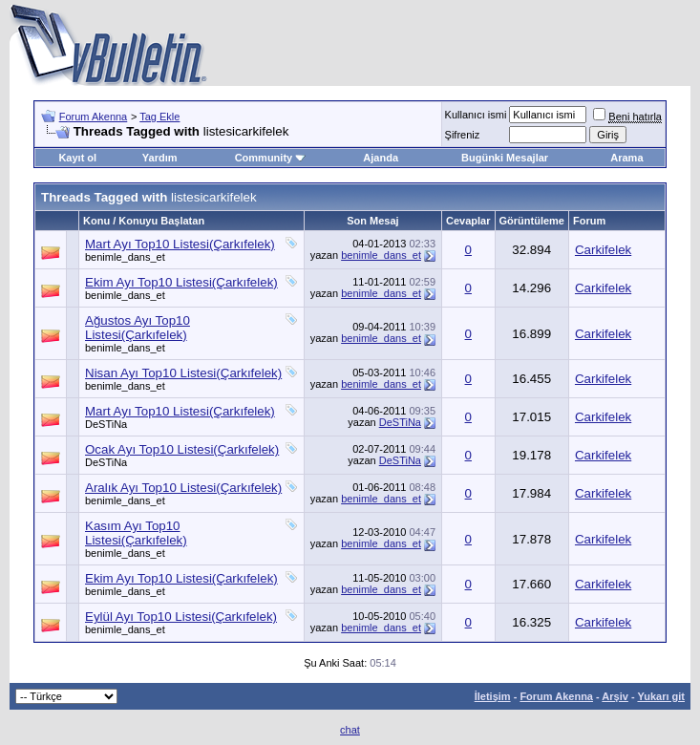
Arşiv (615, 696)
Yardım (160, 158)
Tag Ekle (159, 117)
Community (271, 158)
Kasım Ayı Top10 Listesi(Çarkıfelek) (136, 533)
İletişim (493, 696)
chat (350, 730)
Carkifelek (603, 250)
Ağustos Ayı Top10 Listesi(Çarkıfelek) (138, 328)
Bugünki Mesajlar (505, 158)
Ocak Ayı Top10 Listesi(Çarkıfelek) (182, 449)
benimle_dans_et (125, 257)
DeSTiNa (106, 424)
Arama (626, 158)
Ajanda (381, 158)
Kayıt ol (77, 158)
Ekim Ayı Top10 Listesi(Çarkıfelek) (181, 282)
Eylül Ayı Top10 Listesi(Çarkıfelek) (181, 617)
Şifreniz (463, 135)
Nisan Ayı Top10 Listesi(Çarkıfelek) (183, 373)
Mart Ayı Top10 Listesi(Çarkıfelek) (180, 244)
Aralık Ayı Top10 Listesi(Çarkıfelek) (183, 488)
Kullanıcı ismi (476, 115)
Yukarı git (661, 696)
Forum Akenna (94, 117)
